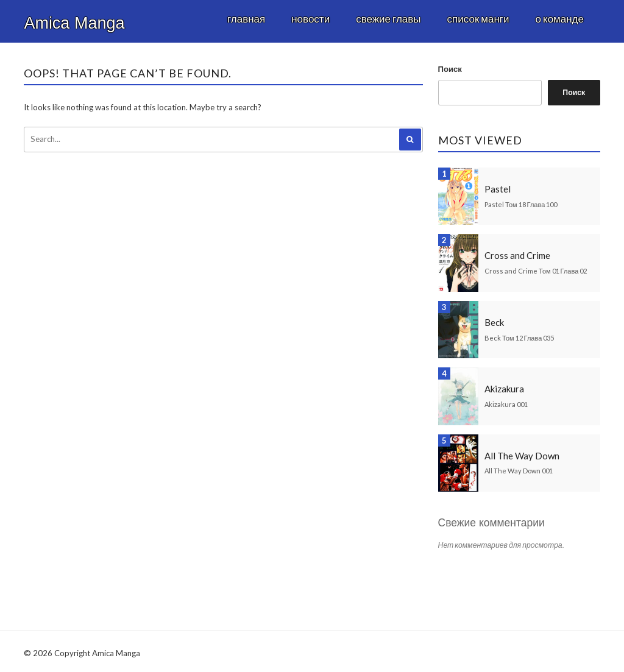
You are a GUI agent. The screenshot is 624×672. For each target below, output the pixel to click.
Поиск (450, 69)
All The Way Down (522, 456)
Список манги (478, 19)
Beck (494, 322)
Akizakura (504, 389)
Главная (246, 19)
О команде (560, 19)
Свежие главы (388, 19)
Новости (310, 19)
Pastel (498, 189)
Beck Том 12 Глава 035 (519, 338)
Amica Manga (74, 23)
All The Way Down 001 (519, 471)
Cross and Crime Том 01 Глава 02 (536, 271)
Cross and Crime (517, 255)
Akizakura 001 (506, 404)
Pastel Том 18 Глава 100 (521, 204)
